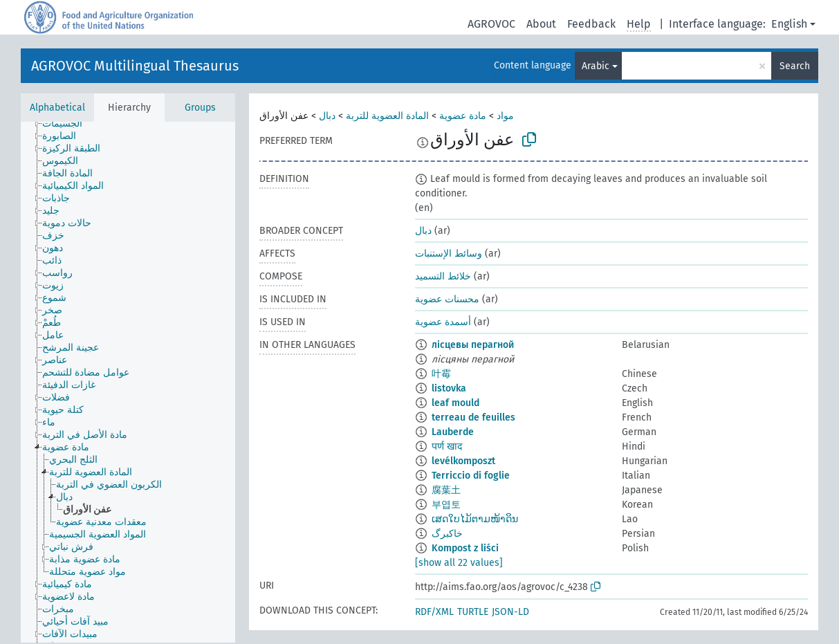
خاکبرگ (447, 534)
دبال (327, 116)
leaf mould (455, 403)
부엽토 (446, 505)
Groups (200, 108)
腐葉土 (446, 490)
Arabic (596, 66)
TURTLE (473, 612)
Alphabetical (57, 108)
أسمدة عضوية (443, 322)
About (541, 24)
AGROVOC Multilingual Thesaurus (135, 66)
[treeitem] (68, 124)
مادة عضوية (463, 116)
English (789, 24)
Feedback (591, 24)
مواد (505, 116)
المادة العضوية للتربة (387, 116)
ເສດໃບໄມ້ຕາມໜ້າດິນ (475, 519)
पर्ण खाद (447, 447)
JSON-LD (510, 612)
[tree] (128, 382)
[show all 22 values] (459, 563)
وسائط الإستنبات (449, 254)
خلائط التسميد (443, 276)
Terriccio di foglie (471, 476)
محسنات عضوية (447, 299)
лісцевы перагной (473, 345)
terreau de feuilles (473, 417)
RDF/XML (434, 612)
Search (795, 66)
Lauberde (453, 432)
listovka (449, 388)
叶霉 (441, 374)
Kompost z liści (465, 548)
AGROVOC (491, 24)
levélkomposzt (463, 461)
